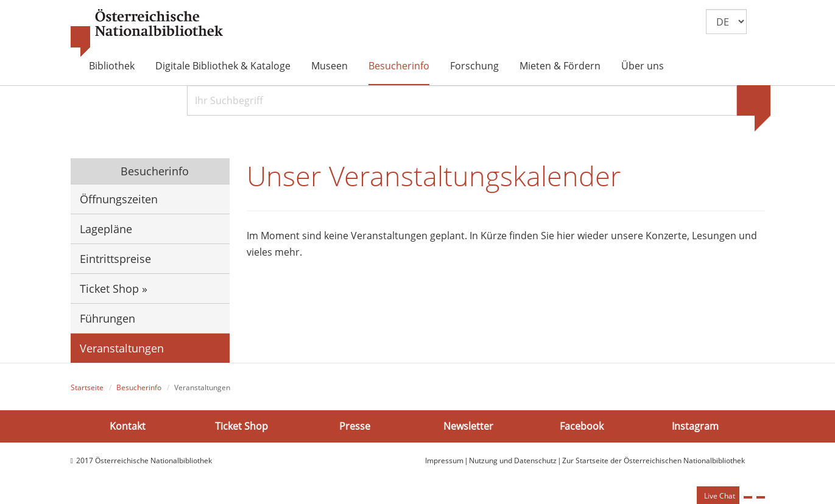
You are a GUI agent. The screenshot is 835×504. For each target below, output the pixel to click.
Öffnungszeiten (119, 199)
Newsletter (468, 426)
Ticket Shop (241, 426)
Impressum (444, 460)
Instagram (695, 426)
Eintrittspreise (115, 259)
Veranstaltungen (122, 348)
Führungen (107, 318)
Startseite (87, 387)
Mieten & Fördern (560, 66)
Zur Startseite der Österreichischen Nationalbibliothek (654, 460)
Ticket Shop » (114, 289)
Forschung (474, 66)
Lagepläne (106, 229)
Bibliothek (112, 66)
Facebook (582, 426)
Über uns (643, 66)
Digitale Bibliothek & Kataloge (223, 66)
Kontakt (128, 426)
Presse (355, 426)
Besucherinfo (399, 66)
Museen (329, 66)
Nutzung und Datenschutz (513, 460)
